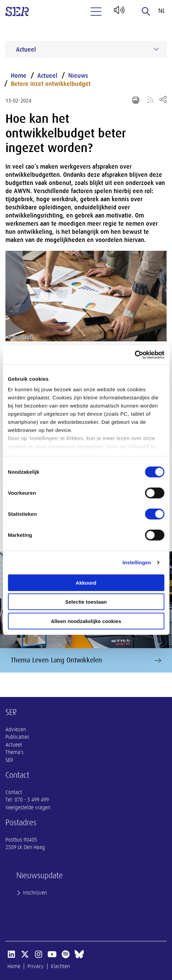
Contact (14, 792)
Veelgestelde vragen (28, 808)
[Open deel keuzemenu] (163, 99)
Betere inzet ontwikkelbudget (51, 84)
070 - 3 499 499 (32, 800)
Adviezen (16, 730)
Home (19, 76)
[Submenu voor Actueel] (156, 49)
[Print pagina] (136, 100)
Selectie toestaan (86, 602)
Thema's (14, 752)
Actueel (47, 76)
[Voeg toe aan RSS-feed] (150, 99)
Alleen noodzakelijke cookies (86, 621)
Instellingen (137, 562)
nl (162, 11)
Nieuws (78, 76)
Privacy (36, 966)
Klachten (60, 966)
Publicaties (17, 737)
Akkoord (86, 582)
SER (9, 760)
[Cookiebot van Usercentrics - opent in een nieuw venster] (135, 355)
